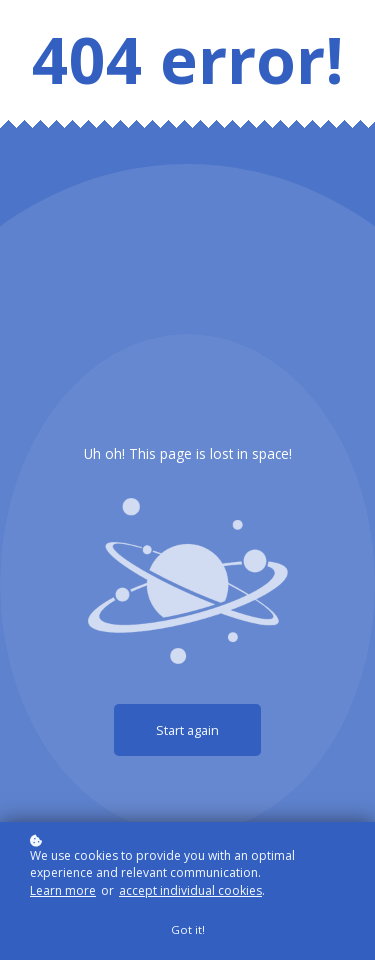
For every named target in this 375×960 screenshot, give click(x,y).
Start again (187, 730)
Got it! (188, 929)
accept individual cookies (190, 890)
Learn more (63, 890)
